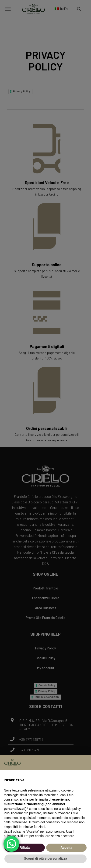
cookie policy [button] (71, 809)
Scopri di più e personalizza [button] (45, 858)
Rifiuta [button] (25, 848)
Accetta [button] (66, 848)
